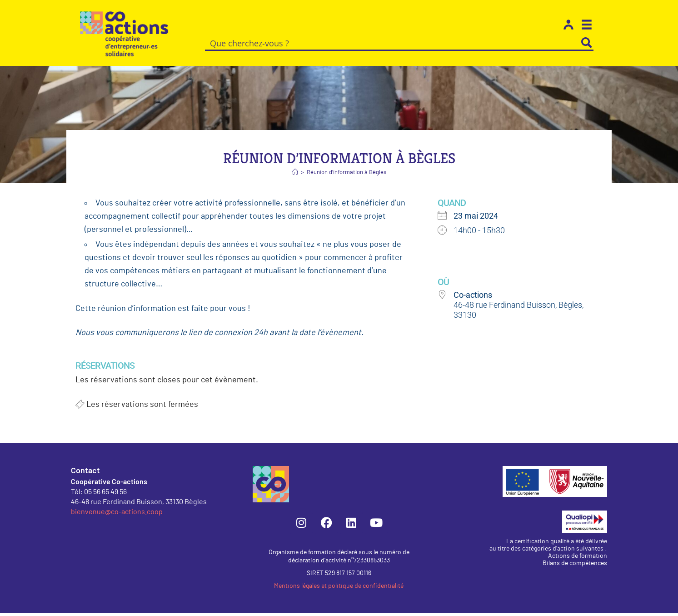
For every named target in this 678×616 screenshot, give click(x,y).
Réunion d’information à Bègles (346, 176)
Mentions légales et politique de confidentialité (339, 589)
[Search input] (393, 43)
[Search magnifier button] (587, 43)
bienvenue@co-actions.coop (117, 514)
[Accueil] (295, 176)
